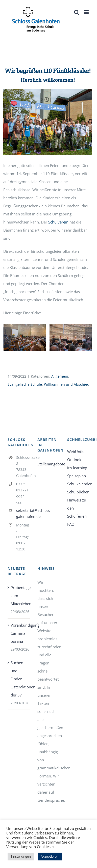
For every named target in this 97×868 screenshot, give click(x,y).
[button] (7, 338)
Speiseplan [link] (77, 476)
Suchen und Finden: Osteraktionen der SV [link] (19, 679)
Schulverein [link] (58, 222)
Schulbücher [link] (78, 492)
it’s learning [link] (77, 468)
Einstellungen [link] (21, 856)
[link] (36, 20)
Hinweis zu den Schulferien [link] (77, 508)
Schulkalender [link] (78, 484)
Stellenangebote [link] (48, 464)
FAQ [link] (71, 524)
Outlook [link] (74, 460)
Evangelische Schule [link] (25, 384)
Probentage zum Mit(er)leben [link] (19, 596)
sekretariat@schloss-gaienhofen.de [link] (23, 513)
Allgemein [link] (60, 376)
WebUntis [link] (76, 452)
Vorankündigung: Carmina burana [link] (19, 633)
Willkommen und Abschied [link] (67, 384)
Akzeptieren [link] (50, 856)
